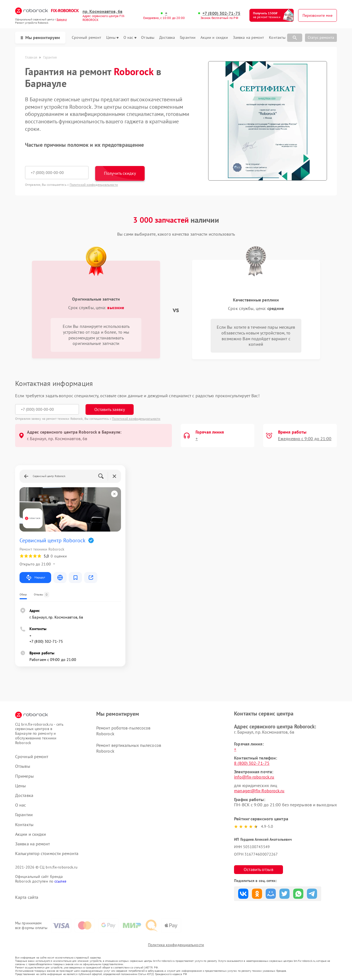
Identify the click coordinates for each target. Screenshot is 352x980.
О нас (130, 38)
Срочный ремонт (86, 38)
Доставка (167, 38)
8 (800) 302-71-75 (252, 763)
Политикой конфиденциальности (94, 185)
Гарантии (188, 38)
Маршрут (35, 578)
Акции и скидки (214, 38)
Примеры (24, 776)
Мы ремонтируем (40, 37)
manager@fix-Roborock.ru (259, 791)
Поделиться (243, 894)
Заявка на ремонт (249, 38)
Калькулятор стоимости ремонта (47, 854)
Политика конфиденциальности (176, 945)
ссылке (60, 881)
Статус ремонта (321, 37)
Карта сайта (27, 897)
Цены (112, 38)
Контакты (277, 38)
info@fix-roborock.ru (254, 777)
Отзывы (148, 38)
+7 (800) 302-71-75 (221, 13)
